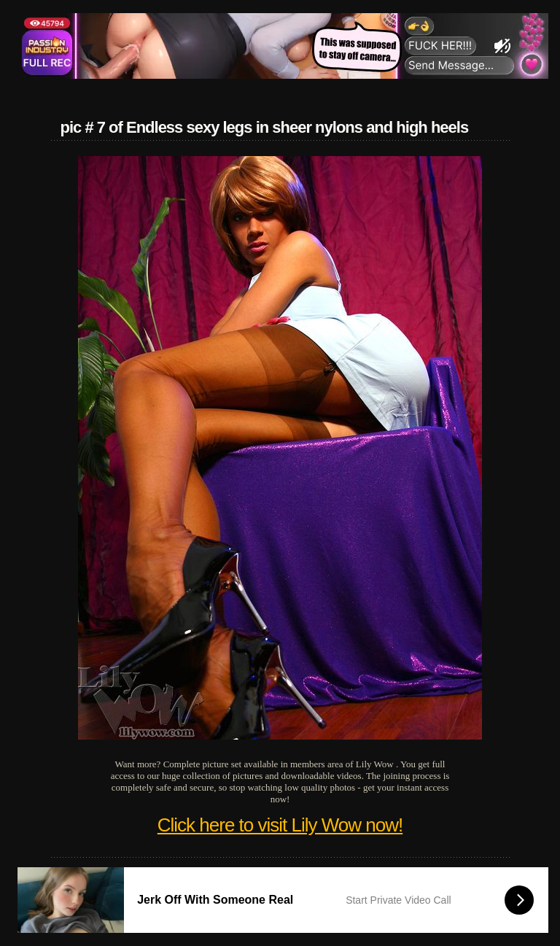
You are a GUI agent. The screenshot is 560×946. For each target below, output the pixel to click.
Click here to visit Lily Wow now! (280, 825)
